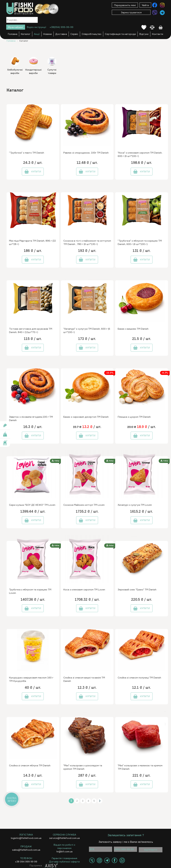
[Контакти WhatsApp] (122, 860)
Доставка (61, 34)
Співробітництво (92, 34)
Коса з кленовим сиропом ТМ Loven (84, 589)
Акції (37, 34)
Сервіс (74, 34)
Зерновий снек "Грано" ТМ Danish (137, 589)
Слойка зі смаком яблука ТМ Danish (30, 765)
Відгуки (144, 34)
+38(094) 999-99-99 (61, 27)
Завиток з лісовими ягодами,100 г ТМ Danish (31, 418)
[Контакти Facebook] (155, 5)
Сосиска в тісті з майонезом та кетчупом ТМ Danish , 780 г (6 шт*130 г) (87, 242)
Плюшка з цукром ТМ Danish (134, 417)
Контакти (158, 34)
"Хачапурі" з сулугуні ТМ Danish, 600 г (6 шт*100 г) (87, 330)
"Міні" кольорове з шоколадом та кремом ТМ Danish (83, 767)
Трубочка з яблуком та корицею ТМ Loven (30, 591)
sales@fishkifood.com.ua (26, 850)
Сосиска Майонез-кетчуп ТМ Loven (84, 505)
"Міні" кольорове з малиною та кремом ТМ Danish (140, 767)
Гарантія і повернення (64, 858)
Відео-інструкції (36, 27)
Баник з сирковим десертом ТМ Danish (86, 417)
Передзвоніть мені (125, 5)
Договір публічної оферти (64, 862)
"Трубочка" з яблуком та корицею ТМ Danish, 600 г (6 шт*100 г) (140, 242)
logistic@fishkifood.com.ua (26, 838)
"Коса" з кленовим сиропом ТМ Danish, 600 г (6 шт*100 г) (140, 154)
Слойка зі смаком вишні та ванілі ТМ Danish (84, 679)
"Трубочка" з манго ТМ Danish (27, 153)
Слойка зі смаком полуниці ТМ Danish (139, 678)
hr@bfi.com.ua (64, 851)
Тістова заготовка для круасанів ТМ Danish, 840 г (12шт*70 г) (31, 330)
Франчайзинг (16, 27)
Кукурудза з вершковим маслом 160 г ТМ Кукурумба (31, 679)
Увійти (145, 5)
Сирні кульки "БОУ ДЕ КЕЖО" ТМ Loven (32, 505)
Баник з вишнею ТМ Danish (133, 329)
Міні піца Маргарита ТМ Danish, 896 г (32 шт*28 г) (32, 242)
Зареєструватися (131, 12)
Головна (13, 34)
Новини (47, 34)
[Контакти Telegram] (162, 13)
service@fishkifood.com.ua (64, 838)
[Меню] (72, 5)
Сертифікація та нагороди (120, 34)
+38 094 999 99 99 (26, 862)
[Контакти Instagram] (162, 5)
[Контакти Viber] (155, 13)
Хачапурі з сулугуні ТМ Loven (135, 505)
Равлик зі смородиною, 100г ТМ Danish (86, 153)
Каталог (26, 34)
